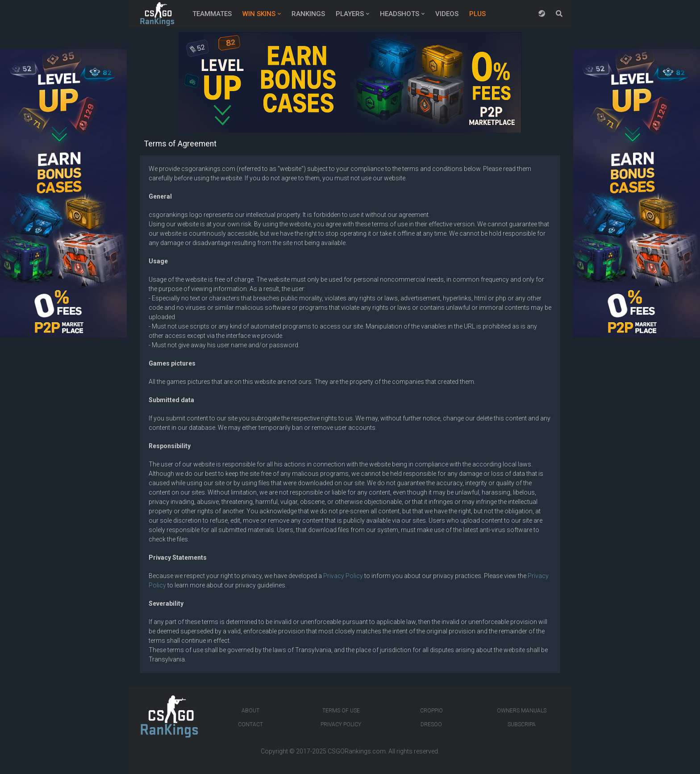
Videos (447, 14)
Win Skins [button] (259, 14)
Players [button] (350, 14)
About (250, 711)
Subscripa (522, 724)
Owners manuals (522, 711)
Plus (477, 14)
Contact (250, 724)
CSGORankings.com (357, 751)
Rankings (308, 14)
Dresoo (431, 724)
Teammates (212, 14)
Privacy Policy (343, 576)
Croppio (431, 711)
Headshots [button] (400, 14)
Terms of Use (341, 711)
